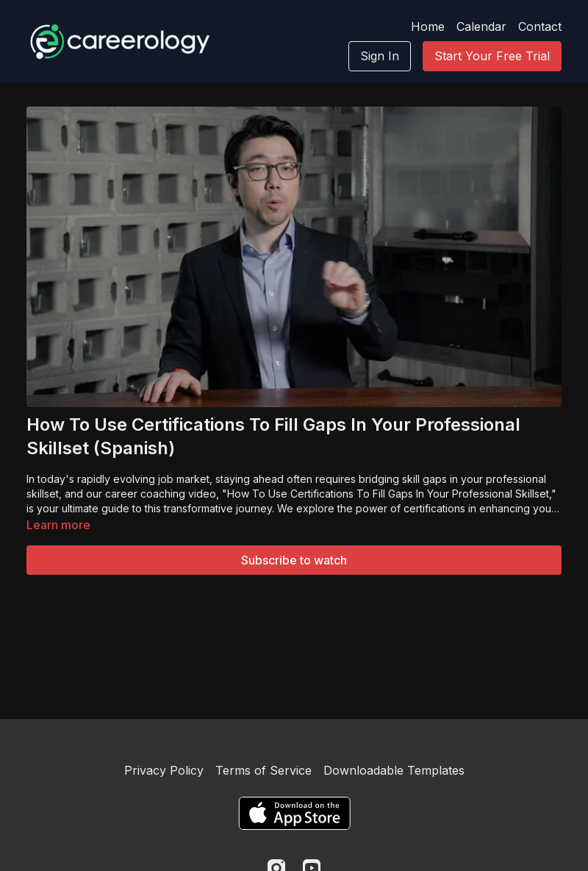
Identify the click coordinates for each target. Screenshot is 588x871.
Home (428, 26)
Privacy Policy (164, 770)
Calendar (481, 26)
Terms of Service (263, 770)
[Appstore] (294, 813)
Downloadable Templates (394, 770)
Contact (540, 26)
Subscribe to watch (294, 560)
